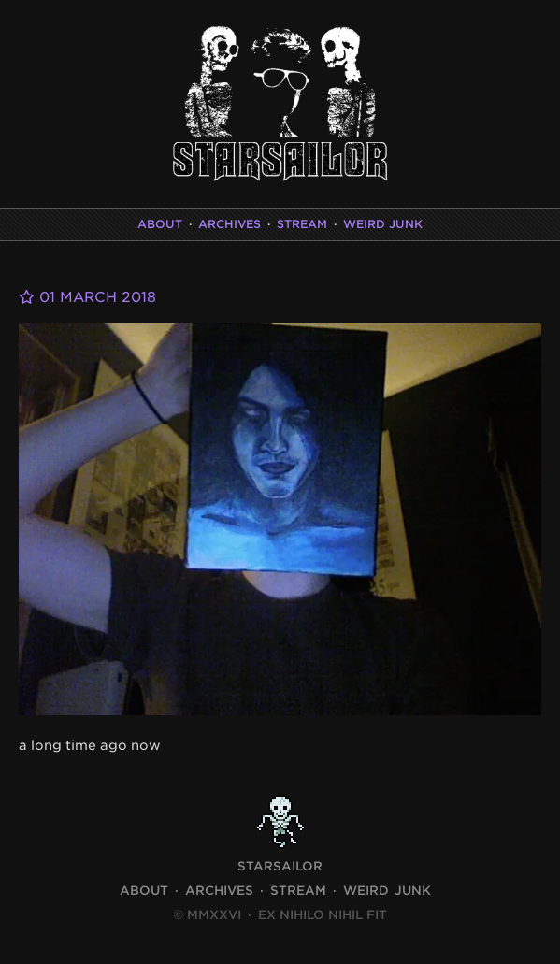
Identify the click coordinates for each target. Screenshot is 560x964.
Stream (302, 224)
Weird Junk (383, 224)
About (160, 224)
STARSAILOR (280, 866)
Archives (230, 224)
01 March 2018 (87, 297)
